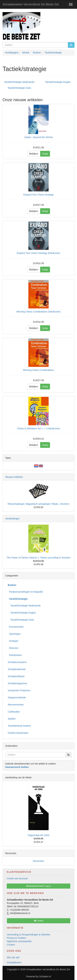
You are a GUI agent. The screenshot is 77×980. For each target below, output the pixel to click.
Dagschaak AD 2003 (38, 835)
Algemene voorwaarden (19, 941)
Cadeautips (14, 712)
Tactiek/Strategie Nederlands (19, 82)
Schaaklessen (14, 962)
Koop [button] (45, 154)
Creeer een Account (17, 878)
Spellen (12, 719)
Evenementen (16, 627)
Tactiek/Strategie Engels (58, 82)
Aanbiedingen (12, 519)
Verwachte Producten (19, 690)
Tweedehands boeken (19, 726)
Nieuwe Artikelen (14, 477)
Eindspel (13, 641)
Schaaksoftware (16, 676)
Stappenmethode (17, 697)
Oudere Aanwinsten (18, 733)
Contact (11, 945)
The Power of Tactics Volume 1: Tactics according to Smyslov (38, 558)
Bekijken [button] (34, 154)
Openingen (14, 634)
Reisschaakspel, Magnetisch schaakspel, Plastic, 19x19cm (39, 504)
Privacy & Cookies (16, 938)
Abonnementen (16, 705)
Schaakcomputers (17, 662)
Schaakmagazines (17, 683)
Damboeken (15, 655)
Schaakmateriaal (17, 669)
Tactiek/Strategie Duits (19, 88)
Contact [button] (39, 921)
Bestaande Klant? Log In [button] (39, 886)
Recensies (38, 861)
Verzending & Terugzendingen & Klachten (29, 935)
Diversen (13, 648)
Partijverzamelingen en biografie (25, 592)
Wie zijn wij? (13, 957)
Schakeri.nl (45, 976)
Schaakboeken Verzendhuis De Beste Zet (31, 4)
